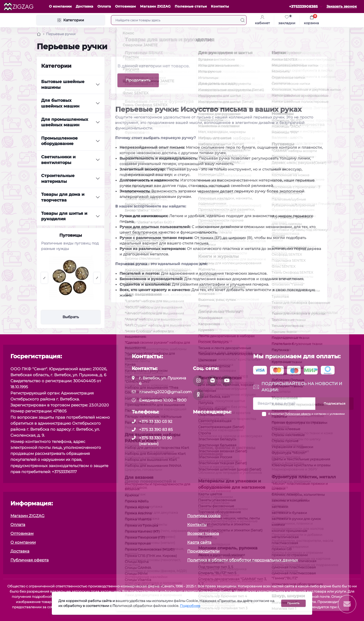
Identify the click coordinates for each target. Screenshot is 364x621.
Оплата (104, 6)
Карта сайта (199, 542)
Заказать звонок (342, 6)
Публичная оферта (298, 414)
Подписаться (334, 403)
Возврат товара (203, 533)
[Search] (243, 20)
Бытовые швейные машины (63, 84)
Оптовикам (125, 6)
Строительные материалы (58, 178)
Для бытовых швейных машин (60, 103)
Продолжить (138, 80)
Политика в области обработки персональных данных (243, 560)
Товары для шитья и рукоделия (64, 216)
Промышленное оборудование (59, 141)
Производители (203, 551)
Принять (293, 603)
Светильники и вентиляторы (58, 160)
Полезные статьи (191, 6)
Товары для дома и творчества (63, 197)
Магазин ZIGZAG (155, 6)
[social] (198, 381)
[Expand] (98, 85)
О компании (60, 6)
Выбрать (71, 317)
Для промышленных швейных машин (65, 122)
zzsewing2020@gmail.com (165, 392)
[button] (44, 278)
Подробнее (190, 606)
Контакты (220, 6)
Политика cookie (204, 516)
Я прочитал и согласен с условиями (306, 414)
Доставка (84, 6)
